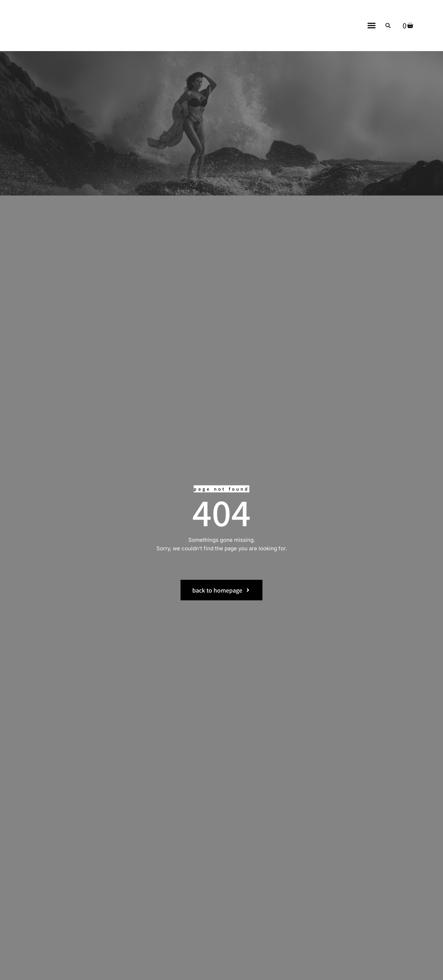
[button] (372, 26)
